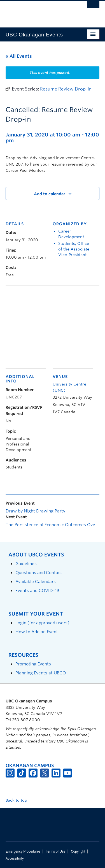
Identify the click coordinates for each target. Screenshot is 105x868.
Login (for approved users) (42, 623)
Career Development (71, 234)
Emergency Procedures (23, 851)
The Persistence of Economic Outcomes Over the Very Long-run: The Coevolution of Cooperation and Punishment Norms (53, 525)
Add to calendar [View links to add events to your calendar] (50, 194)
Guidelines (26, 564)
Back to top (19, 800)
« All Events (19, 56)
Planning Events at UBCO (41, 673)
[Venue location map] (53, 326)
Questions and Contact (39, 573)
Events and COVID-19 (37, 590)
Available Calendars (36, 582)
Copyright (78, 851)
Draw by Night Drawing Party (35, 511)
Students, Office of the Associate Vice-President (74, 249)
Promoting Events (33, 664)
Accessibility (15, 858)
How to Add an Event (37, 632)
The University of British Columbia (39, 11)
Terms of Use (56, 851)
